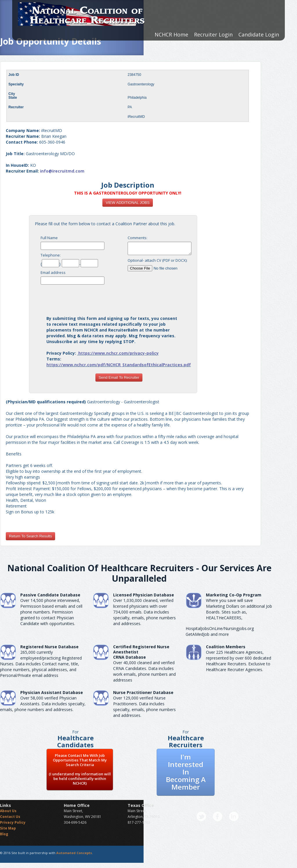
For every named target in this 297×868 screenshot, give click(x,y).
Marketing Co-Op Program (234, 595)
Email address (53, 272)
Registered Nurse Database (49, 647)
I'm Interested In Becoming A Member (186, 772)
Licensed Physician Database (144, 595)
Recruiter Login (213, 34)
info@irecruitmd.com (62, 171)
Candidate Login (259, 34)
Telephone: (51, 255)
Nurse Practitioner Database (143, 692)
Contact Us (10, 817)
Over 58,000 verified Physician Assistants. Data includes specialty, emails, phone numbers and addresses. (43, 704)
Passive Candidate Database (50, 595)
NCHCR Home (171, 34)
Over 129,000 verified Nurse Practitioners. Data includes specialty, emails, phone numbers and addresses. (144, 707)
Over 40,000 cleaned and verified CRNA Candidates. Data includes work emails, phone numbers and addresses (144, 671)
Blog (4, 834)
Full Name (49, 238)
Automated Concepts (74, 853)
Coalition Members (226, 647)
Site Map (8, 828)
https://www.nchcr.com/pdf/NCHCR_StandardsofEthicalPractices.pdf (119, 365)
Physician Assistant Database (52, 692)
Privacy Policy (13, 822)
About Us (8, 811)
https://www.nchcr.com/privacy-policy (118, 353)
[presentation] (119, 299)
